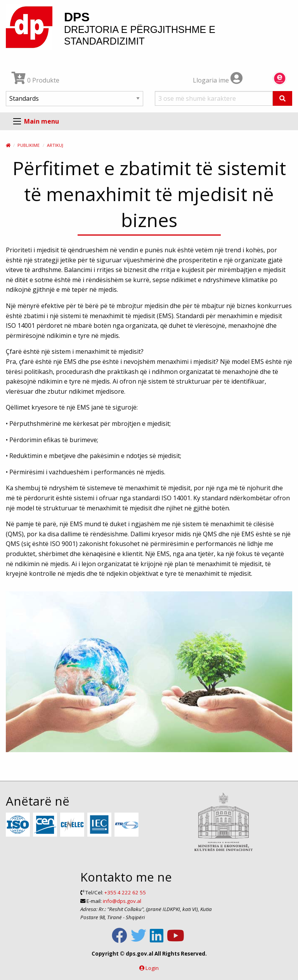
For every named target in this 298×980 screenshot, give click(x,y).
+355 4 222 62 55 (125, 892)
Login (152, 968)
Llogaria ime (218, 80)
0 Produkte (36, 80)
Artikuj (55, 145)
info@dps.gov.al (122, 901)
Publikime (29, 145)
